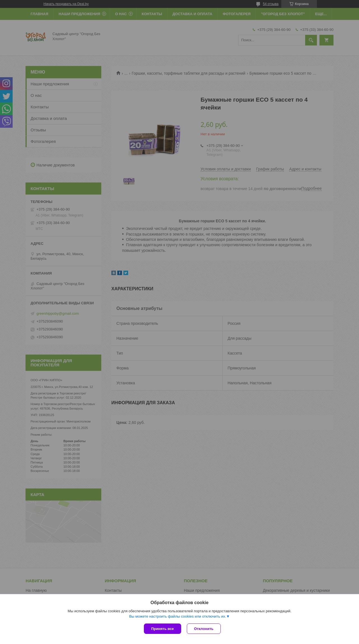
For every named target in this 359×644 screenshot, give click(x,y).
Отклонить (204, 629)
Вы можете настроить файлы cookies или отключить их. (178, 616)
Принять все (163, 629)
